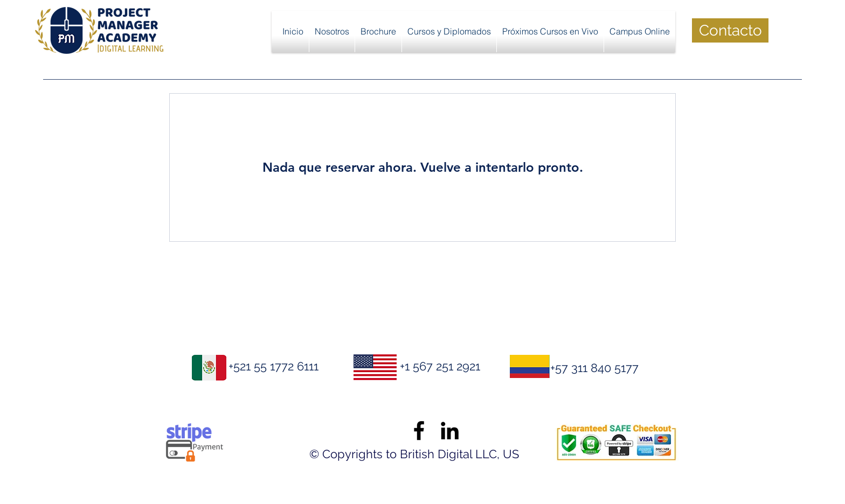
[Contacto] (730, 30)
